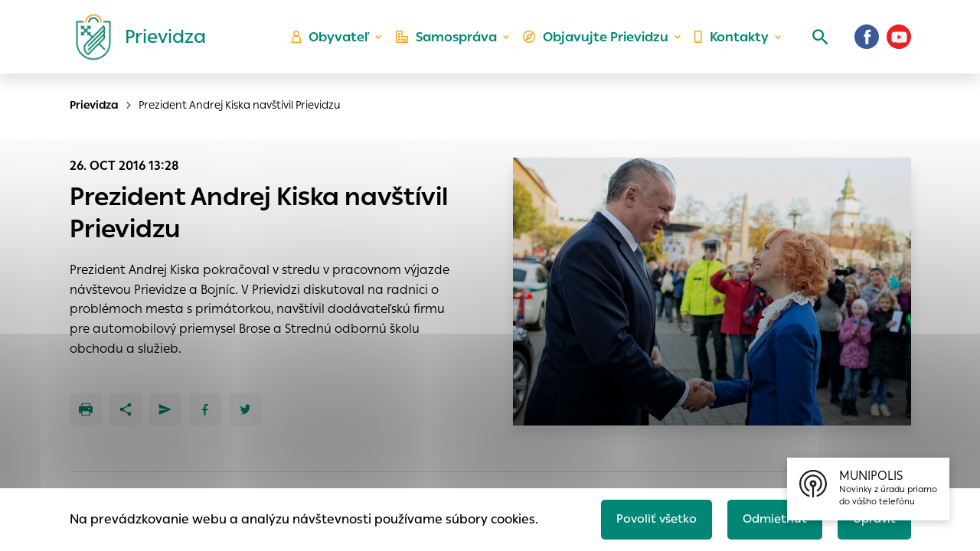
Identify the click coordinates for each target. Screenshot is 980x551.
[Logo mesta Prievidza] (135, 42)
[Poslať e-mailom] (165, 409)
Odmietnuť (769, 518)
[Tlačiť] (86, 409)
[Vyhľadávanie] (816, 42)
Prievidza (94, 105)
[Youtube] (899, 42)
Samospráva (452, 42)
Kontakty (730, 42)
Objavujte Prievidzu (598, 42)
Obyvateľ (338, 42)
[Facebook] (867, 42)
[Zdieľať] (126, 409)
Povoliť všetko (648, 518)
